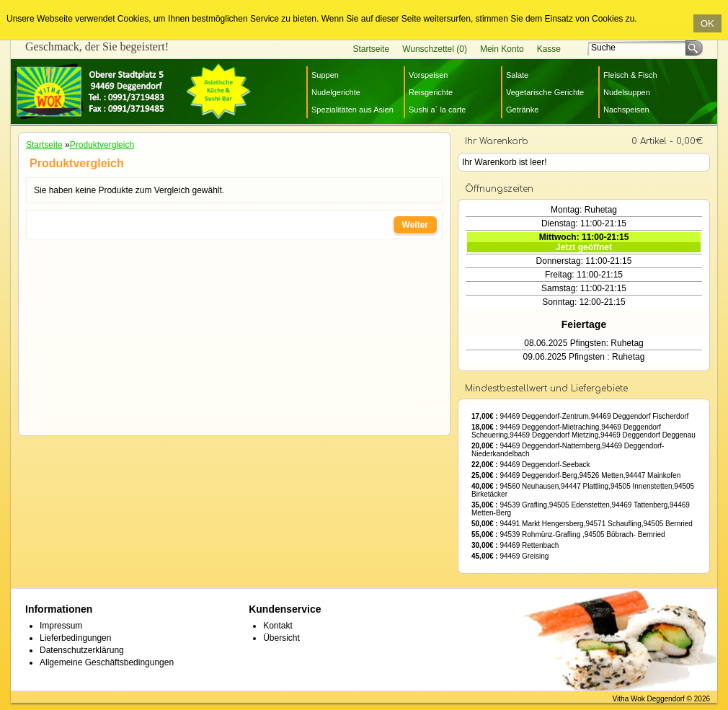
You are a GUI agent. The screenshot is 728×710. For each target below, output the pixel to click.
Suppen (325, 75)
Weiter (415, 225)
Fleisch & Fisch (630, 75)
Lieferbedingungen (75, 638)
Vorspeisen (428, 75)
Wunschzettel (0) (435, 49)
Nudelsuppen (627, 92)
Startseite (371, 49)
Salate (517, 75)
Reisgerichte (431, 92)
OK (707, 23)
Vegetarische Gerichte (545, 92)
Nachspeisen (626, 110)
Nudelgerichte (336, 92)
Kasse (549, 49)
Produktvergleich (102, 145)
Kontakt (278, 626)
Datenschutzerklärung (82, 650)
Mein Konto (502, 49)
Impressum (61, 626)
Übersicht (281, 638)
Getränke (522, 110)
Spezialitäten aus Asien (352, 110)
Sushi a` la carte (437, 110)
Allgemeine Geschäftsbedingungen (107, 662)
